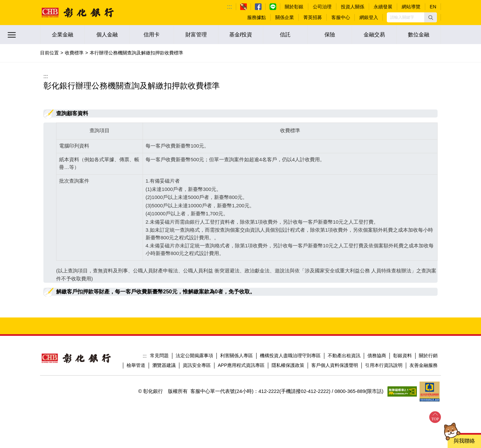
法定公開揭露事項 (194, 356)
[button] (431, 17)
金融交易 (374, 35)
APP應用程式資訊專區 (241, 365)
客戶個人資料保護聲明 (335, 365)
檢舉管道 (136, 365)
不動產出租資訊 (344, 356)
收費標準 (74, 53)
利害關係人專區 (236, 356)
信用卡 (152, 35)
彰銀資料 (403, 356)
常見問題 (159, 356)
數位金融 (419, 35)
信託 (285, 35)
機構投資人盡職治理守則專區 (290, 356)
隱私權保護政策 (288, 365)
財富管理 (196, 35)
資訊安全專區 (197, 365)
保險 (330, 35)
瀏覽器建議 (164, 365)
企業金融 (62, 35)
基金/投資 (240, 35)
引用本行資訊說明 (384, 365)
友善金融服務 (424, 365)
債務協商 (377, 356)
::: (230, 7)
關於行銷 (428, 356)
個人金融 (107, 35)
